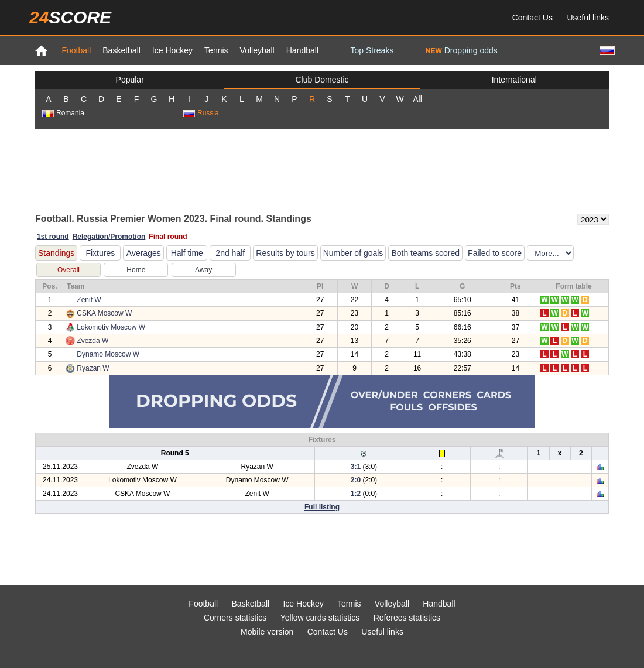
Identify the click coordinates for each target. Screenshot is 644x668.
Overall (68, 270)
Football (76, 50)
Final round (168, 237)
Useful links (588, 18)
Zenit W (89, 300)
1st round (53, 237)
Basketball (121, 50)
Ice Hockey (172, 50)
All (417, 99)
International (514, 80)
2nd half (230, 253)
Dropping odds (462, 50)
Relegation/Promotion (109, 237)
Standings (56, 253)
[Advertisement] (322, 170)
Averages (144, 253)
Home (136, 270)
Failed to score (495, 253)
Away (203, 270)
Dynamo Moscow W (108, 354)
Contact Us (532, 18)
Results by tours (285, 253)
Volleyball (257, 50)
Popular (130, 80)
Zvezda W (93, 341)
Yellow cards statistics (320, 618)
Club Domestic (322, 80)
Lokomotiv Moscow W (111, 327)
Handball (302, 50)
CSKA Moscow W (104, 313)
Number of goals (353, 253)
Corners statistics (235, 618)
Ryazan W (93, 368)
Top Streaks (372, 50)
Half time (187, 253)
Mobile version (267, 632)
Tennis (216, 50)
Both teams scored (425, 253)
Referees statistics (407, 618)
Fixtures (100, 253)
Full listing (322, 507)
